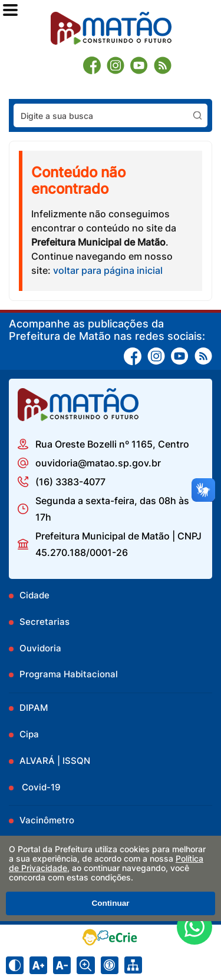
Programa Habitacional (69, 674)
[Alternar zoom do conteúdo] (85, 965)
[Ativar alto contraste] (15, 965)
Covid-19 (40, 787)
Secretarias (44, 622)
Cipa (29, 734)
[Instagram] (116, 65)
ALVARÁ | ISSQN (55, 761)
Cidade (34, 595)
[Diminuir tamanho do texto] (62, 965)
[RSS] (163, 65)
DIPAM (34, 708)
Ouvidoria (40, 648)
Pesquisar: (208, 103)
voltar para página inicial (108, 270)
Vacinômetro (47, 820)
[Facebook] (92, 65)
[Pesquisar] (197, 115)
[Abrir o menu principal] (10, 10)
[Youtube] (139, 65)
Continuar (110, 903)
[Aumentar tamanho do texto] (38, 965)
